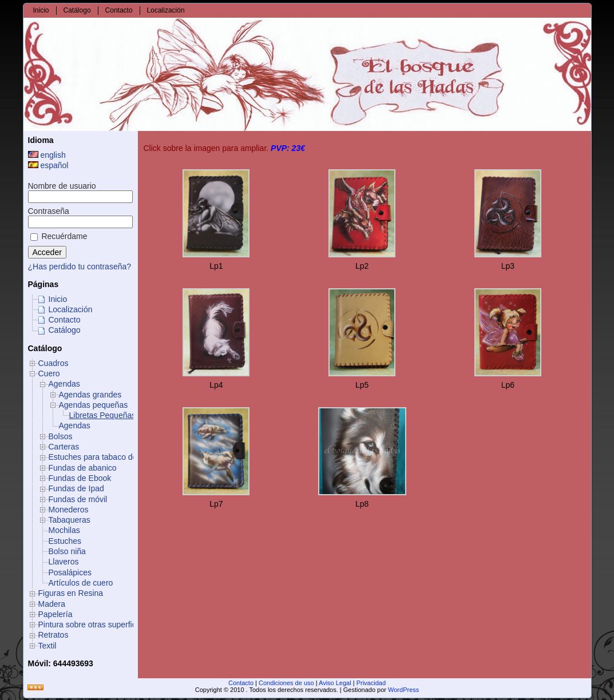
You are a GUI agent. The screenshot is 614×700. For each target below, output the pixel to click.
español (48, 165)
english (47, 155)
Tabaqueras (70, 520)
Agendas (64, 384)
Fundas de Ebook (80, 478)
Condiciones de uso (286, 683)
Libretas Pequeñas (103, 415)
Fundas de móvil (78, 499)
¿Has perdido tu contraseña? (80, 267)
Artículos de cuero (81, 583)
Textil (47, 646)
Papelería (56, 614)
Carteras (64, 447)
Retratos (54, 635)
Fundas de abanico (83, 468)
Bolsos (61, 436)
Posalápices (70, 572)
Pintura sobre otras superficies (92, 625)
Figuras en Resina (71, 593)
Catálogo (65, 330)
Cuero (49, 373)
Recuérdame (59, 236)
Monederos (69, 510)
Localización (71, 309)
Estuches (65, 541)
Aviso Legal (335, 683)
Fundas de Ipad (76, 488)
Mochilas (64, 530)
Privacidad (371, 683)
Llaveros (64, 562)
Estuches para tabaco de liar (99, 457)
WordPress (403, 690)
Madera (52, 604)
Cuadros (54, 363)
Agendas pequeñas (94, 405)
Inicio (58, 299)
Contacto (65, 320)
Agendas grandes (90, 395)
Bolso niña (67, 551)
